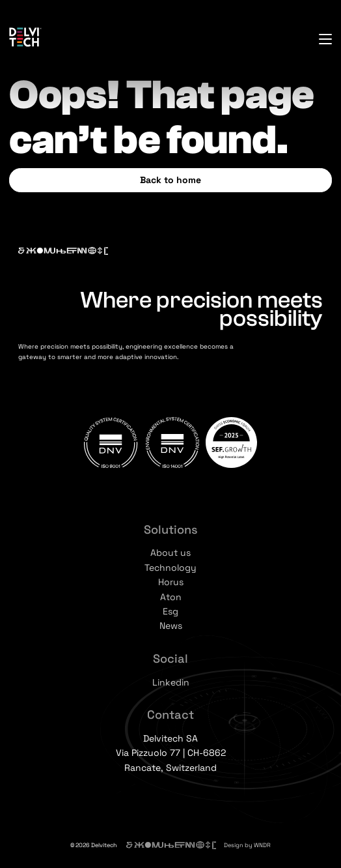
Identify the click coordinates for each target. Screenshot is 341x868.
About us (170, 553)
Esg (170, 611)
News (171, 626)
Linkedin (171, 682)
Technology (170, 568)
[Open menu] (325, 39)
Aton (171, 597)
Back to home (170, 180)
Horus (171, 582)
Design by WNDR (247, 845)
